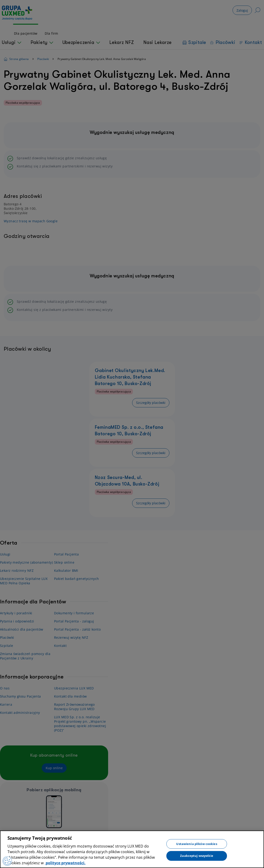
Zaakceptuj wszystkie (197, 856)
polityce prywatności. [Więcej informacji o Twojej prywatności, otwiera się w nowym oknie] (65, 863)
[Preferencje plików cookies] (7, 861)
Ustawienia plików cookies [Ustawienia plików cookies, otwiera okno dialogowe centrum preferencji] (197, 844)
